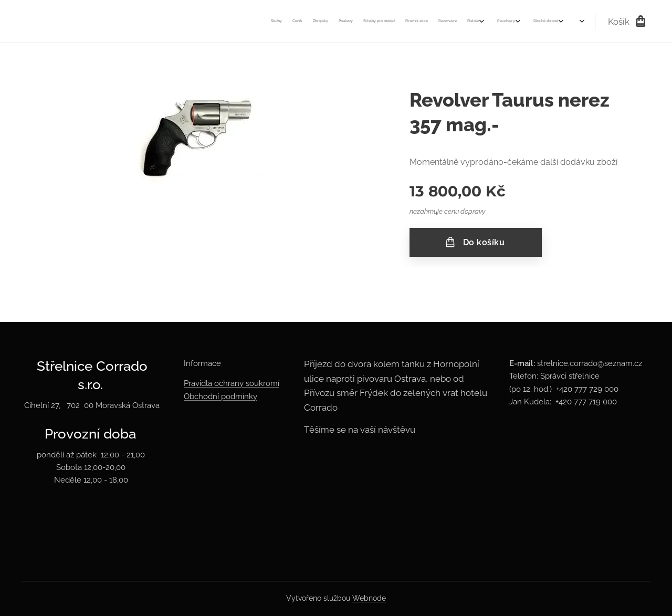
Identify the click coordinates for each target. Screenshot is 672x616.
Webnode (369, 598)
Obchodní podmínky (220, 396)
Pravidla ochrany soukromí (232, 384)
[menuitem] (313, 22)
